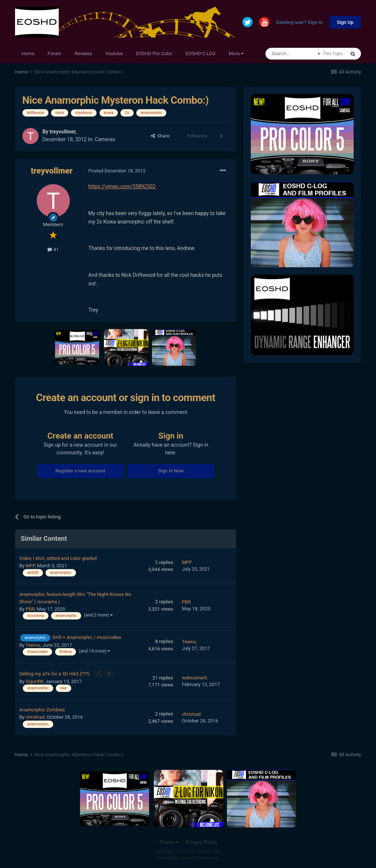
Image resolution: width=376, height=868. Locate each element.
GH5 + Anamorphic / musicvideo (87, 637)
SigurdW (35, 681)
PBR (30, 609)
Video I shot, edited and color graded (58, 558)
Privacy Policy (201, 842)
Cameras (105, 139)
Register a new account (80, 471)
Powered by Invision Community (188, 857)
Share (160, 136)
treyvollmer (62, 132)
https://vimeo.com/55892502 (122, 186)
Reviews (83, 53)
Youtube (114, 53)
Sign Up (345, 22)
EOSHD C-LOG (200, 53)
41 (53, 249)
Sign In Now (171, 471)
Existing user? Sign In (300, 23)
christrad (35, 717)
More (236, 53)
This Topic (333, 54)
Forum (55, 53)
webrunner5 (194, 677)
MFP (30, 566)
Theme (169, 842)
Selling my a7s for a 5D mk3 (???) (55, 673)
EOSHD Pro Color (154, 53)
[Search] (292, 54)
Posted (117, 171)
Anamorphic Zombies (42, 709)
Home (28, 53)
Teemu (33, 645)
